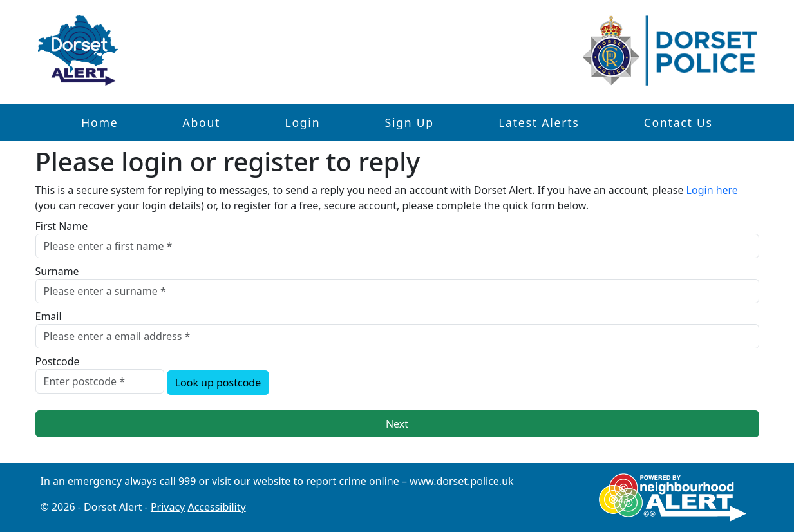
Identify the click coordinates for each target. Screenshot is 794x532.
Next (397, 424)
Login (302, 122)
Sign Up (409, 122)
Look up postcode (218, 383)
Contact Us (678, 122)
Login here (712, 190)
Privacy (168, 507)
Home (99, 122)
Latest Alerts (539, 122)
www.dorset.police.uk (461, 481)
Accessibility (216, 507)
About (202, 122)
